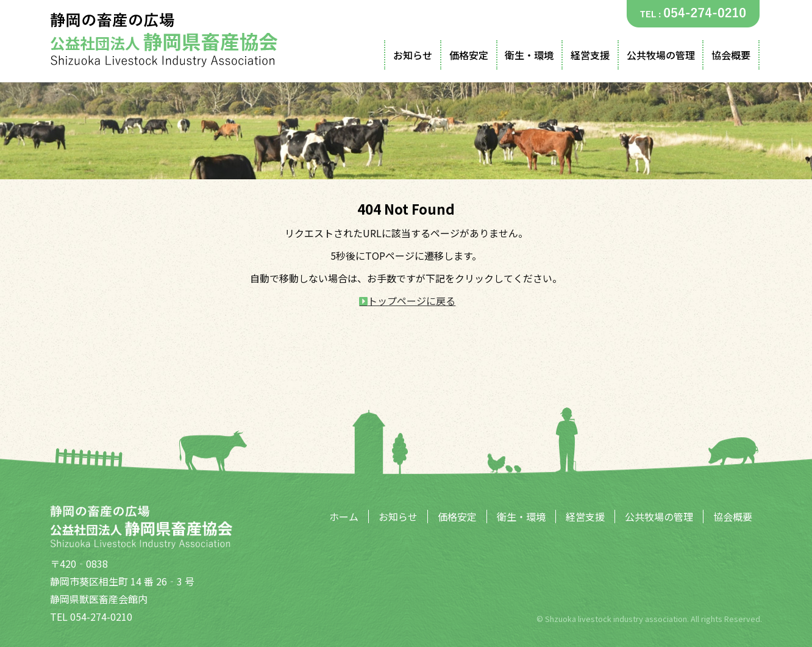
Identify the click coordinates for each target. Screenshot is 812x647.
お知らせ (413, 55)
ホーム (344, 517)
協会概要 (731, 55)
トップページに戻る (411, 301)
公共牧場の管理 (661, 55)
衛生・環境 (529, 55)
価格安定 (469, 55)
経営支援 (590, 55)
